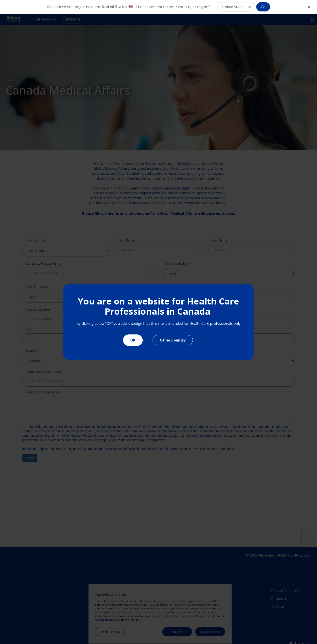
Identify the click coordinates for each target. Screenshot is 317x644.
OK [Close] (133, 340)
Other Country (173, 340)
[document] (158, 322)
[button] (236, 7)
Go (263, 7)
